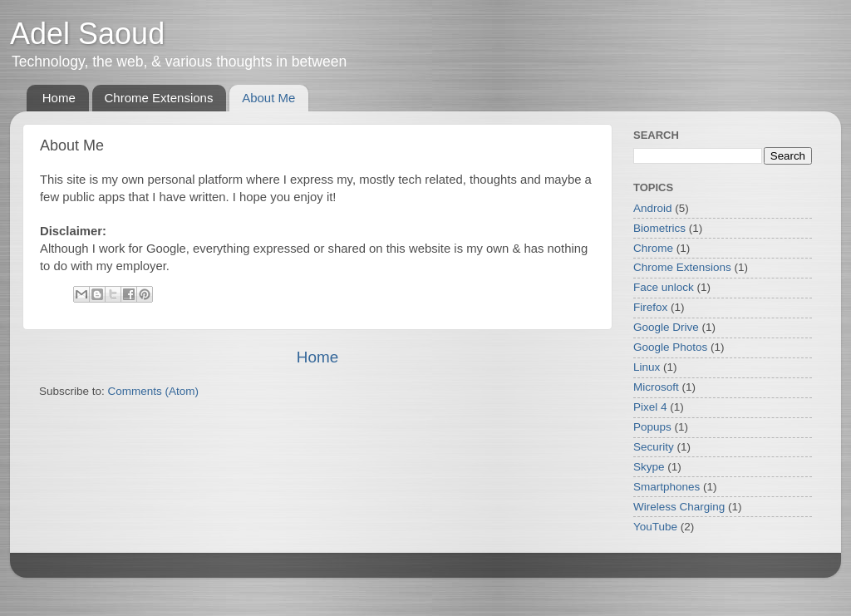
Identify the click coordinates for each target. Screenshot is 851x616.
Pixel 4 (650, 407)
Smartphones (667, 487)
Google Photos (670, 347)
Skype (649, 467)
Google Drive (666, 327)
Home (59, 98)
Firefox (650, 307)
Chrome (653, 248)
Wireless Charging (679, 507)
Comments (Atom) (154, 391)
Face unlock (664, 287)
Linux (647, 367)
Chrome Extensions (159, 98)
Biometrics (659, 228)
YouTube (655, 527)
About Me (268, 98)
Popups (652, 427)
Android (653, 208)
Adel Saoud (87, 34)
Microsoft (656, 387)
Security (654, 447)
